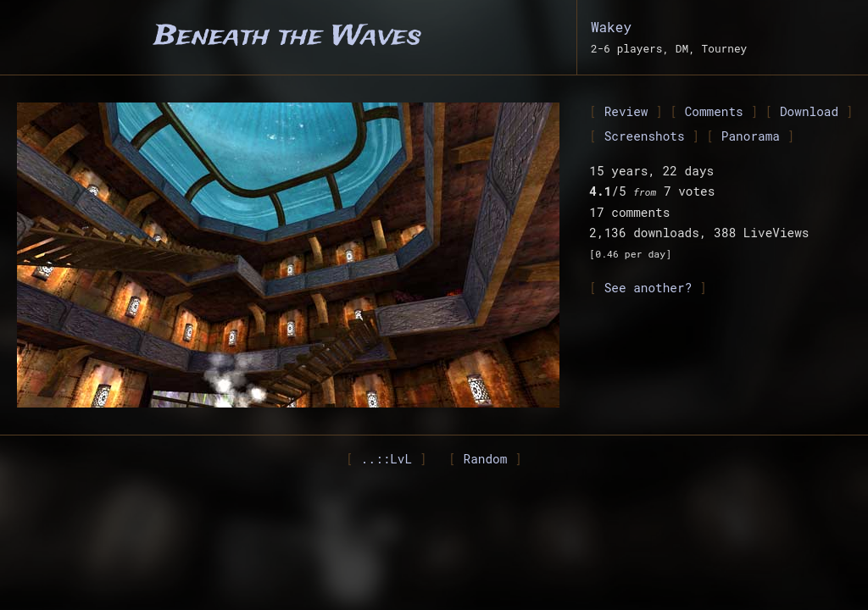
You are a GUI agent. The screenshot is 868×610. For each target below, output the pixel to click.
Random (486, 459)
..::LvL (387, 459)
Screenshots (645, 136)
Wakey (611, 27)
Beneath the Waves (288, 37)
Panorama (751, 136)
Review (626, 111)
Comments (714, 111)
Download (809, 111)
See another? (648, 288)
